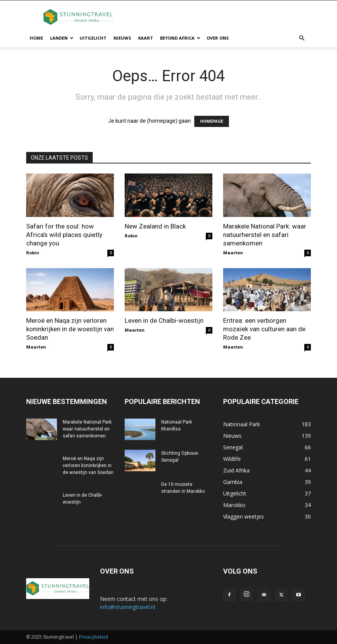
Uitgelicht (93, 38)
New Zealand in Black (155, 226)
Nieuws (122, 38)
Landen (62, 38)
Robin (33, 253)
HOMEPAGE (212, 121)
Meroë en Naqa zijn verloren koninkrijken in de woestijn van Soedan (70, 329)
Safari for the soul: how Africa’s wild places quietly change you (64, 235)
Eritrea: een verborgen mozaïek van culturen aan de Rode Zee (264, 329)
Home (36, 38)
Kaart (146, 38)
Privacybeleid (93, 637)
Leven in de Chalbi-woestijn (164, 320)
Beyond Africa (180, 38)
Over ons (218, 38)
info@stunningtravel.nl (128, 607)
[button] (302, 38)
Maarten (233, 253)
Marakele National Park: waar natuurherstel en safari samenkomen (265, 235)
